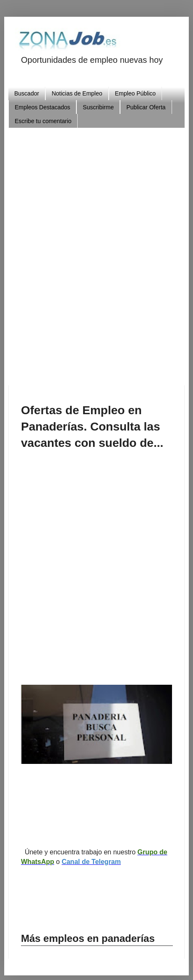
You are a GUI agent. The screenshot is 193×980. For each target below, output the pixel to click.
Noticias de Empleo (77, 93)
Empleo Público (135, 93)
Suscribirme (98, 107)
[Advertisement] (96, 253)
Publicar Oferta (146, 107)
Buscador (27, 93)
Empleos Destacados (42, 107)
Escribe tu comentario (43, 121)
